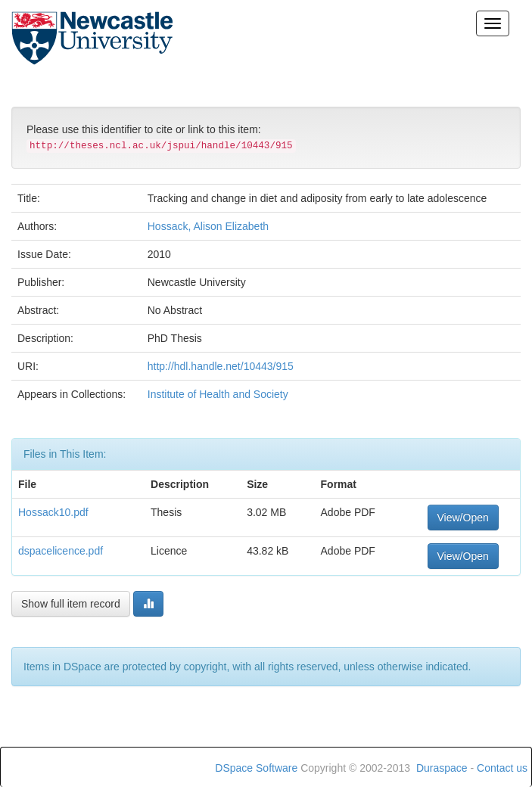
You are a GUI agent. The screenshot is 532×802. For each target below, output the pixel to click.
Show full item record (71, 604)
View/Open (463, 518)
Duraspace (442, 768)
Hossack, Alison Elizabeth (208, 226)
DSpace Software (256, 768)
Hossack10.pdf (53, 512)
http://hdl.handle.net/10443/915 (221, 366)
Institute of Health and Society (218, 394)
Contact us (502, 768)
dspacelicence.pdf (61, 551)
